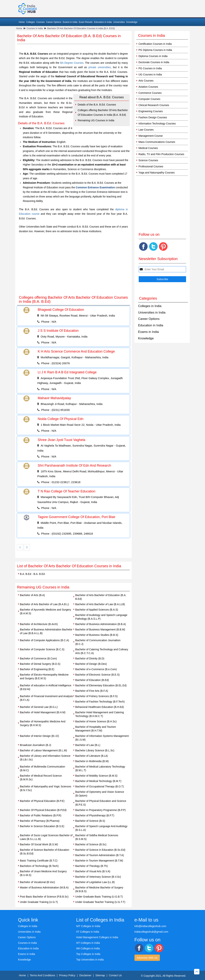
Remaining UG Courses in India (96, 120)
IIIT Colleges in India (88, 943)
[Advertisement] (73, 265)
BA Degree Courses (72, 63)
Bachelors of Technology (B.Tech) (39, 866)
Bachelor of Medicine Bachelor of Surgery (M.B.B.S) (99, 889)
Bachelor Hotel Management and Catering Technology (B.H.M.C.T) (100, 714)
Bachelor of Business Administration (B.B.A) (100, 624)
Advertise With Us (147, 958)
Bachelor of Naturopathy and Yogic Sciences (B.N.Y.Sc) (45, 788)
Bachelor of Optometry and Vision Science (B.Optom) (100, 794)
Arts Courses (146, 81)
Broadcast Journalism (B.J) (35, 745)
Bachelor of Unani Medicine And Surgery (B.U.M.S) (43, 873)
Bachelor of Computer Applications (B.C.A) (44, 640)
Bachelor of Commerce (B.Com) (38, 658)
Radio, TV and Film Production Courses (161, 154)
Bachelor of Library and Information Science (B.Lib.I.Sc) (45, 758)
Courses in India (35, 28)
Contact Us (115, 975)
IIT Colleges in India (88, 932)
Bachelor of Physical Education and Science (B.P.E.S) (101, 803)
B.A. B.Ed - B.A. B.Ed (32, 574)
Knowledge (132, 22)
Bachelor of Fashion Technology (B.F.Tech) (100, 702)
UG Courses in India (150, 74)
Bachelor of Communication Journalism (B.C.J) (98, 642)
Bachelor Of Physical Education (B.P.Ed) (43, 810)
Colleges (31, 22)
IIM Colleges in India (88, 948)
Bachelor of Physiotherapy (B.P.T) (95, 815)
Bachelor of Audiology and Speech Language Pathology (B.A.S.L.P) (101, 617)
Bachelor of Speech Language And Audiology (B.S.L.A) (101, 828)
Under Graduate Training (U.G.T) (39, 902)
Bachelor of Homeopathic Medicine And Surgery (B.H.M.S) (43, 723)
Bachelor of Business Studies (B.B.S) (97, 635)
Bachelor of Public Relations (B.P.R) (41, 815)
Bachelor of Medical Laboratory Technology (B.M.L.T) (100, 768)
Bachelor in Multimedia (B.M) (92, 761)
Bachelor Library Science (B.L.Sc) (95, 750)
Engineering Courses (151, 111)
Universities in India (152, 313)
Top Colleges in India (88, 954)
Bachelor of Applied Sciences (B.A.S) (97, 610)
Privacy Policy (67, 975)
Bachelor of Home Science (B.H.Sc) (96, 721)
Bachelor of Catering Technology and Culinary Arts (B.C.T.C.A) (102, 651)
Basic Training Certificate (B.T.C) (39, 861)
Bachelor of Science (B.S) (90, 821)
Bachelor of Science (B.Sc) (91, 844)
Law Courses (146, 130)
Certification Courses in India (155, 44)
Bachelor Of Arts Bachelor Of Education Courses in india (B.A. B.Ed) (81, 28)
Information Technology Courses (157, 124)
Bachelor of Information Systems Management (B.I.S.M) (102, 738)
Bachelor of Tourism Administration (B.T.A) (100, 855)
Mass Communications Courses (157, 142)
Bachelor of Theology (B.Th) (91, 866)
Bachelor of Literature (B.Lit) (91, 756)
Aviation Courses (148, 87)
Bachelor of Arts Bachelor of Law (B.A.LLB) (100, 604)
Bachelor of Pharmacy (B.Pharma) (40, 821)
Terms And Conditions (43, 975)
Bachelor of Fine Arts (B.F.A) (92, 691)
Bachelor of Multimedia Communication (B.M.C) (43, 768)
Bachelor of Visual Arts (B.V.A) (93, 871)
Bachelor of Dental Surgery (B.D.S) (40, 664)
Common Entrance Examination (95, 187)
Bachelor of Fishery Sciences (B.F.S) (96, 696)
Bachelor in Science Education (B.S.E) (42, 826)
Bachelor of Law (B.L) (88, 745)
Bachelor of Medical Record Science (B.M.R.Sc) (41, 778)
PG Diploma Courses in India (155, 50)
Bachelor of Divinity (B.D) (90, 658)
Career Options (54, 22)
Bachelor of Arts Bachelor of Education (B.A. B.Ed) (101, 597)
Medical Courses (148, 148)
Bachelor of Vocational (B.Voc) (37, 882)
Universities (119, 22)
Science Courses (148, 160)
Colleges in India (150, 306)
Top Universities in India (90, 960)
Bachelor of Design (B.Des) (91, 664)
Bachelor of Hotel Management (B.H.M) (43, 712)
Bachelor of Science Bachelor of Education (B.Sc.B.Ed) (44, 852)
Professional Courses (151, 166)
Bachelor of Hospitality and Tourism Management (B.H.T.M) (96, 729)
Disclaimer (85, 975)
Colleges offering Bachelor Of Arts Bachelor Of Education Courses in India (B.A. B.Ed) (103, 112)
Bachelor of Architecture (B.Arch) (39, 624)
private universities (100, 67)
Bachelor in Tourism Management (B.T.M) (99, 861)
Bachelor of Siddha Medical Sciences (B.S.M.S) (97, 837)
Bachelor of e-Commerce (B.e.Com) (96, 669)
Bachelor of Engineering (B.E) (37, 669)
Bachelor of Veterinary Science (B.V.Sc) (98, 877)
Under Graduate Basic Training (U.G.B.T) (99, 897)
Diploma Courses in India (153, 56)
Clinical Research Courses (154, 105)
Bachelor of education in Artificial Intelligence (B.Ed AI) (46, 687)
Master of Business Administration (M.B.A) (44, 887)
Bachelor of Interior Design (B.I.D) (39, 736)
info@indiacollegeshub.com (150, 926)
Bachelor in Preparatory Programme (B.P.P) (100, 810)
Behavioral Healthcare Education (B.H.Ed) (99, 707)
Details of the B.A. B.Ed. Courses (97, 105)
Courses (41, 22)
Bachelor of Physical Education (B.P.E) (42, 801)
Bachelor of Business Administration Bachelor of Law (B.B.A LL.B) (46, 631)
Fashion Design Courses (153, 117)
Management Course (151, 136)
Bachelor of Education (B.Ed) (92, 680)
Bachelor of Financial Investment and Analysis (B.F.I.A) (46, 698)
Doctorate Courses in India (154, 62)
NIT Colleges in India (88, 926)
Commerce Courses (150, 93)
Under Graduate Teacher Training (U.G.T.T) (100, 902)
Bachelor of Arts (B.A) (32, 595)
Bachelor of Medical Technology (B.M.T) (98, 781)
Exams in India (70, 22)
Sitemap (100, 975)
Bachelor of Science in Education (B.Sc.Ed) (100, 850)
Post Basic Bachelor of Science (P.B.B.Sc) (44, 897)
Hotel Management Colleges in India (97, 937)
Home (22, 22)
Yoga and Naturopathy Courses (157, 173)
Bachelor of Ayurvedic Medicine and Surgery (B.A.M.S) (45, 611)
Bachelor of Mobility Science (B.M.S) (96, 776)
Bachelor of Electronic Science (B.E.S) (97, 675)
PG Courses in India (150, 68)
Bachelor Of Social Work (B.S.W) (39, 844)
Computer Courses (149, 99)
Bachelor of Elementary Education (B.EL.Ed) (101, 685)
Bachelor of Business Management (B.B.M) (100, 629)
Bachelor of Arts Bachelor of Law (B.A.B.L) (44, 604)
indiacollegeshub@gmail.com (151, 932)
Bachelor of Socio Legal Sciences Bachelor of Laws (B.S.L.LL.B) (46, 837)
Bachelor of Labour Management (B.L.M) (43, 750)
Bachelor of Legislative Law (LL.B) (95, 882)
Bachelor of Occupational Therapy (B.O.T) (99, 786)
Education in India (103, 22)
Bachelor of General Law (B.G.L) (39, 707)
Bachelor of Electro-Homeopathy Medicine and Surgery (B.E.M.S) (44, 676)
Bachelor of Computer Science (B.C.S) (42, 649)
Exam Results (86, 22)
